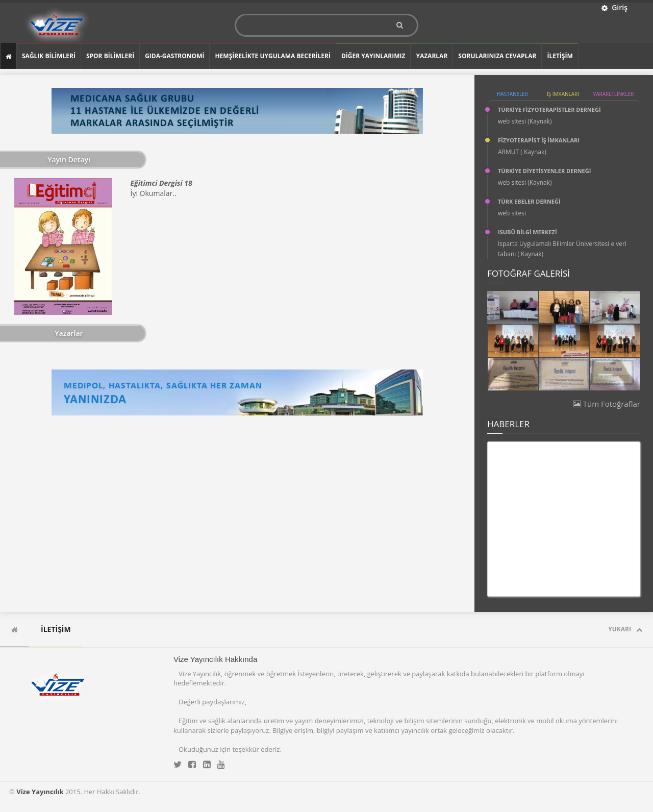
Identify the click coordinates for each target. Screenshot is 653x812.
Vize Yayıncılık (40, 792)
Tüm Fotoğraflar (607, 404)
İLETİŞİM (560, 56)
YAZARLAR (432, 56)
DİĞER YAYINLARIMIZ (373, 56)
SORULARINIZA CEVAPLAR (497, 56)
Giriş (614, 7)
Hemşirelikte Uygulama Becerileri (272, 56)
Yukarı (625, 629)
